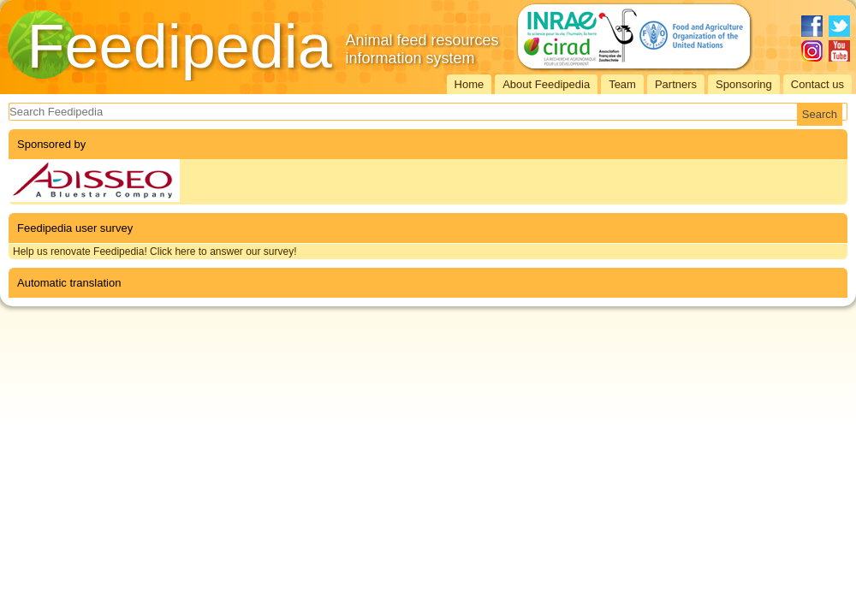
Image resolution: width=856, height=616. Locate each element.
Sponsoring (744, 84)
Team (622, 84)
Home (470, 84)
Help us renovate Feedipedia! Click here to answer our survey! (155, 252)
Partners (676, 84)
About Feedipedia (546, 84)
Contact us (817, 84)
